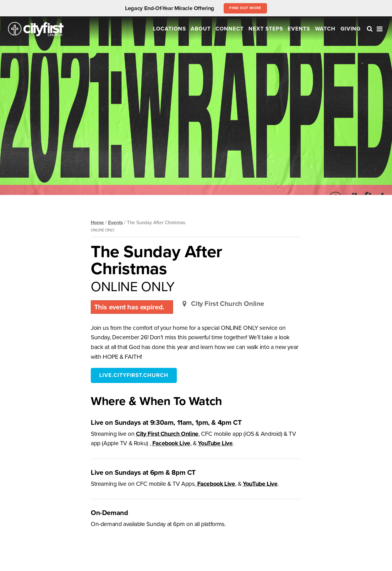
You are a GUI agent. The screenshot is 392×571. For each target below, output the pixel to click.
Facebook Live (171, 443)
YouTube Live (215, 443)
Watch (325, 29)
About (201, 29)
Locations (169, 29)
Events (299, 29)
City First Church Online (167, 434)
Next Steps (266, 29)
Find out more (245, 8)
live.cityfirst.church (134, 375)
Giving (351, 29)
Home (97, 223)
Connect (230, 29)
